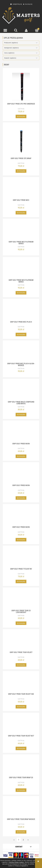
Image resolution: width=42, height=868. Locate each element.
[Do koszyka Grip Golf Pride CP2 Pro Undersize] (21, 116)
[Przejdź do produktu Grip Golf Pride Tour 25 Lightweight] (21, 600)
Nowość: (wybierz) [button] (10, 58)
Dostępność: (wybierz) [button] (11, 48)
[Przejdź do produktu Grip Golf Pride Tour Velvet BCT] (21, 725)
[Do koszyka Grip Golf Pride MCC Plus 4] (21, 334)
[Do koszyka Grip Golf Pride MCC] (21, 213)
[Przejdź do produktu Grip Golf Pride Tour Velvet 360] (21, 683)
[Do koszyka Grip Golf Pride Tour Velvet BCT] (21, 748)
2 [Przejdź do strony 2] (23, 840)
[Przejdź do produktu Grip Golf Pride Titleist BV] (21, 558)
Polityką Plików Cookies (16, 862)
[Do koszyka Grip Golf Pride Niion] (21, 456)
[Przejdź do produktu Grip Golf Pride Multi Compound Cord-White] (21, 391)
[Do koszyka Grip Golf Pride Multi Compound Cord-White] (21, 415)
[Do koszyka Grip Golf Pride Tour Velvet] (21, 665)
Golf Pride (21, 109)
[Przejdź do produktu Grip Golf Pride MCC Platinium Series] (21, 231)
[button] (5, 30)
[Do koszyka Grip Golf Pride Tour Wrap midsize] (21, 832)
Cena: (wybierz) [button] (9, 53)
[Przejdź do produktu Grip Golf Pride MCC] (21, 189)
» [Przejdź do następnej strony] (28, 840)
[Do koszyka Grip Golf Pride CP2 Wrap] (21, 171)
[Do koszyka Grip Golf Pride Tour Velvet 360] (21, 707)
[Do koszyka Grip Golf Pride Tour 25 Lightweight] (21, 623)
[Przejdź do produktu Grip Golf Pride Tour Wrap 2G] (21, 767)
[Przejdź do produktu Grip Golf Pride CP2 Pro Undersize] (21, 87)
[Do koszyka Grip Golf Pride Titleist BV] (21, 581)
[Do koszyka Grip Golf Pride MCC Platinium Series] (21, 293)
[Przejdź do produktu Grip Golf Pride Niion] (21, 433)
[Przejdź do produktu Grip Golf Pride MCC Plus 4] (21, 311)
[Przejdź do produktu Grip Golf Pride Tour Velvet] (21, 641)
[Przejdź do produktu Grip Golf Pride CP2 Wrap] (21, 141)
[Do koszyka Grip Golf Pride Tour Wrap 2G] (21, 790)
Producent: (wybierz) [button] (11, 43)
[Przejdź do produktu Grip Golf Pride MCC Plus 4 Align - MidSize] (21, 353)
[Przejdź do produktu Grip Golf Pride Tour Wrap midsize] (21, 808)
